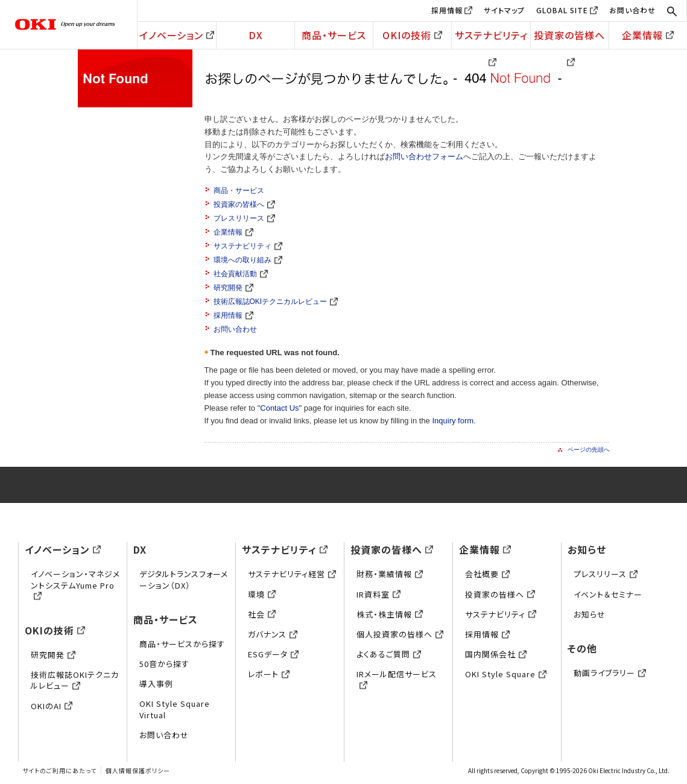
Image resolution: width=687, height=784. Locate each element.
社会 (262, 614)
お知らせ (587, 549)
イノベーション (177, 35)
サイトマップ (504, 10)
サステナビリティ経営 (292, 574)
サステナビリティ (491, 38)
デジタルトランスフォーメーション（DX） (184, 579)
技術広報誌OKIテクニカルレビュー (276, 302)
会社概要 (487, 574)
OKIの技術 (412, 35)
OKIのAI (52, 706)
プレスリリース (244, 218)
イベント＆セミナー (608, 594)
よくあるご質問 (389, 654)
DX (256, 35)
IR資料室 (378, 594)
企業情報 (648, 35)
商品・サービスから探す (182, 644)
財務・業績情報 (390, 574)
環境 (262, 594)
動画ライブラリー (610, 673)
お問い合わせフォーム (424, 156)
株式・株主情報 (390, 614)
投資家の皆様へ (569, 38)
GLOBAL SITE (562, 10)
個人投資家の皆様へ (400, 634)
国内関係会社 (496, 654)
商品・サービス (334, 35)
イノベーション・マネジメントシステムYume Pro (75, 585)
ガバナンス (273, 634)
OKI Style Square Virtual (175, 709)
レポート (269, 674)
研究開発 (233, 288)
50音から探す (164, 664)
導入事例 (156, 684)
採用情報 (447, 10)
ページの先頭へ (589, 450)
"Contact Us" (280, 408)
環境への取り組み (248, 260)
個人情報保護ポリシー (138, 770)
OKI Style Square (506, 674)
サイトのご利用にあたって (59, 770)
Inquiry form (453, 421)
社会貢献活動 (241, 274)
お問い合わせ (632, 10)
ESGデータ (273, 654)
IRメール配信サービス (397, 679)
